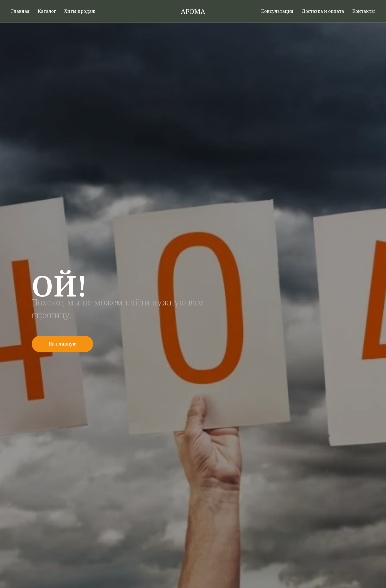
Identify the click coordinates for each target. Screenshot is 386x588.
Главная (20, 11)
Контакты (364, 11)
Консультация (277, 11)
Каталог (47, 11)
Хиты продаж (80, 11)
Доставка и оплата (323, 11)
